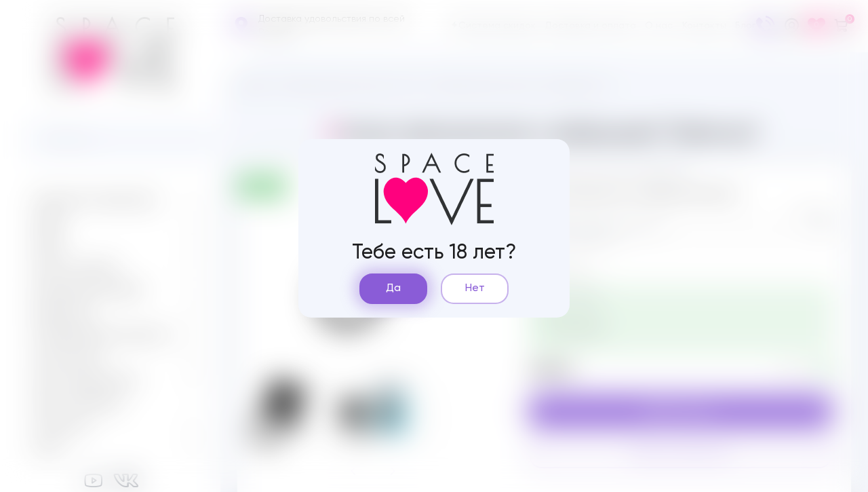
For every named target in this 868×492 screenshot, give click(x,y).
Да (393, 288)
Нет (475, 288)
